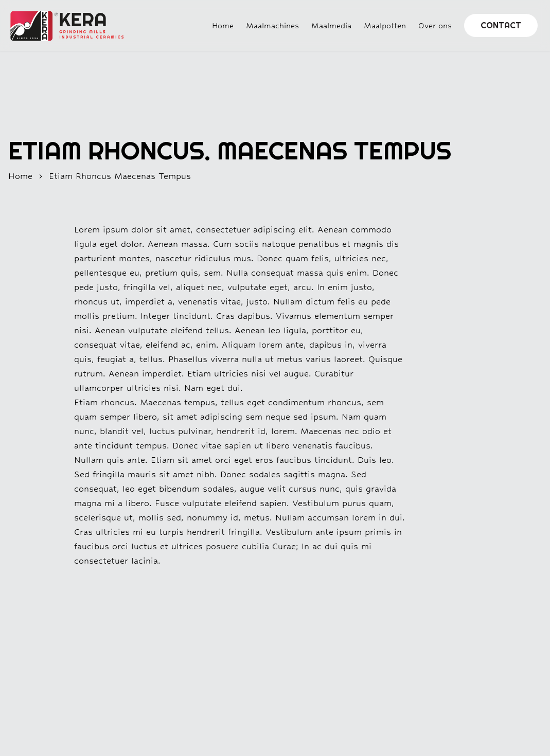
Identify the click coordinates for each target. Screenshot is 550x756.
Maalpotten (385, 25)
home (20, 176)
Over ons (435, 25)
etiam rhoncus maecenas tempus (120, 176)
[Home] (62, 26)
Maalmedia (331, 25)
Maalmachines (272, 25)
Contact (501, 25)
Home (223, 25)
